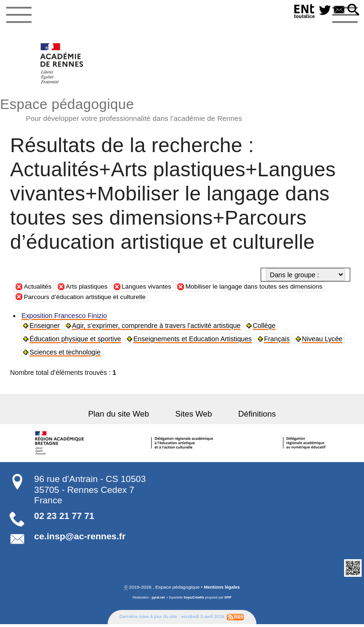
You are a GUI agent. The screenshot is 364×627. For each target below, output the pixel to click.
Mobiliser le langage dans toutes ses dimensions (264, 289)
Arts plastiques (89, 289)
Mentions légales (222, 590)
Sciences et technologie (65, 355)
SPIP (229, 601)
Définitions (249, 416)
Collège (265, 328)
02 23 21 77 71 (64, 519)
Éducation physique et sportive (76, 342)
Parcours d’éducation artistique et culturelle (88, 299)
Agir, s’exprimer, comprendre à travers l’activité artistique (157, 328)
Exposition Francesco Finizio (65, 318)
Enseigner (45, 328)
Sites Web (194, 416)
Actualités (38, 289)
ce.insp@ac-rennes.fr (80, 539)
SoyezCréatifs (194, 601)
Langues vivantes (152, 289)
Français (277, 342)
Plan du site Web (127, 416)
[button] (352, 10)
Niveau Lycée (323, 342)
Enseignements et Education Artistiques (193, 342)
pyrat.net (157, 601)
